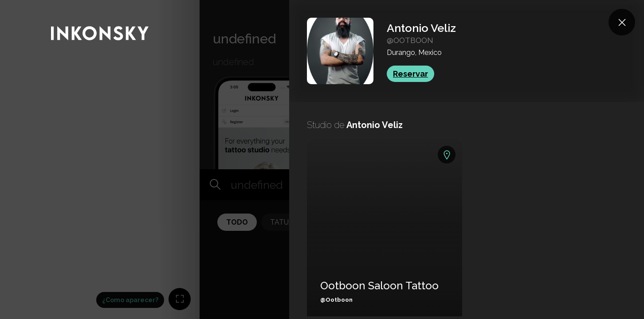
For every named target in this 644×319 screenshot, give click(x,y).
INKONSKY (18, 4)
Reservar (410, 74)
